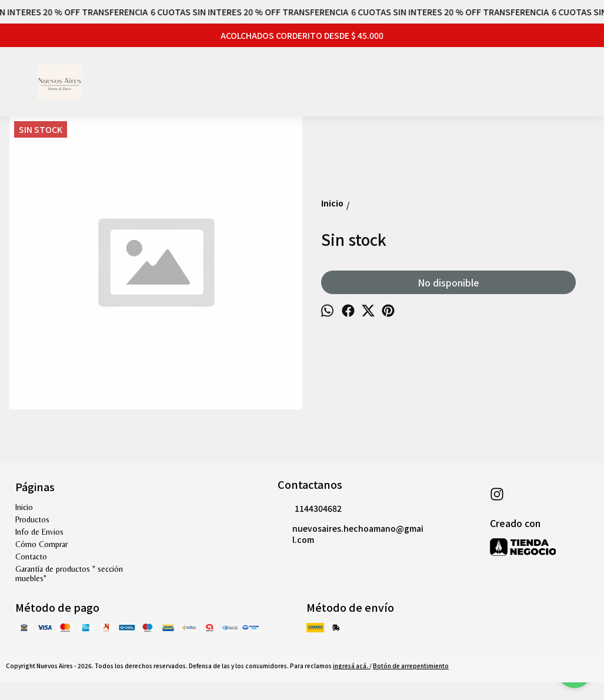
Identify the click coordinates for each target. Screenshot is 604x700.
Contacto (31, 556)
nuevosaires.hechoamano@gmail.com (351, 534)
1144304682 (310, 509)
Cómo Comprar (41, 544)
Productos (32, 519)
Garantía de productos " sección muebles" (69, 574)
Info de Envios (39, 532)
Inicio (24, 507)
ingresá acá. (351, 666)
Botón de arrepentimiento (411, 666)
